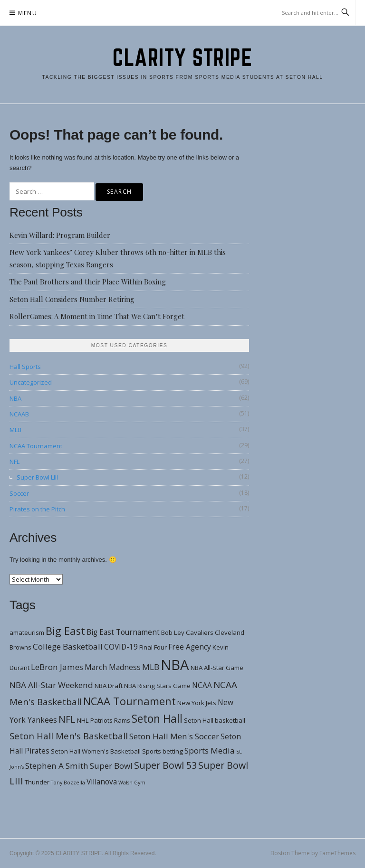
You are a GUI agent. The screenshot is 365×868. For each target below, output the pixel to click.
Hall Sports (25, 367)
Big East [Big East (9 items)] (65, 631)
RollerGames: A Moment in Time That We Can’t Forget (97, 316)
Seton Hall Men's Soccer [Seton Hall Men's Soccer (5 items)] (174, 736)
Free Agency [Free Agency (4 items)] (190, 647)
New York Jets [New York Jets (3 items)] (197, 703)
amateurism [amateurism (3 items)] (27, 632)
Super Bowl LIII (37, 477)
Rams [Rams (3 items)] (122, 720)
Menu (28, 13)
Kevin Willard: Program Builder (60, 235)
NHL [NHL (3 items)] (83, 720)
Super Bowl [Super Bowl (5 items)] (111, 766)
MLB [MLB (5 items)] (151, 667)
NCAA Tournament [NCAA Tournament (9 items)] (130, 701)
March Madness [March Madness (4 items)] (113, 667)
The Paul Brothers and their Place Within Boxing (88, 282)
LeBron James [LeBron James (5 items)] (57, 667)
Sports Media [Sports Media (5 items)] (210, 750)
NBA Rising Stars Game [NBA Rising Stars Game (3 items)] (157, 686)
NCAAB (19, 414)
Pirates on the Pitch (37, 509)
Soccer (19, 493)
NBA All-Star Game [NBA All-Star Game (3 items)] (217, 668)
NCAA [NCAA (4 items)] (202, 685)
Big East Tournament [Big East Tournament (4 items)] (123, 632)
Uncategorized (31, 382)
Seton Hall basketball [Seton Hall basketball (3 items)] (215, 720)
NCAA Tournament (36, 446)
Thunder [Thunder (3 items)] (37, 782)
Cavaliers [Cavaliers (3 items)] (200, 632)
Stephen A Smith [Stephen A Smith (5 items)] (57, 766)
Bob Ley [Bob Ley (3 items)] (173, 632)
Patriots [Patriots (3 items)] (101, 720)
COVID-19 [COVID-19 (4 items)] (121, 647)
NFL (14, 462)
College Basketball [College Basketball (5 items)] (68, 646)
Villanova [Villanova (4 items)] (102, 782)
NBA (15, 398)
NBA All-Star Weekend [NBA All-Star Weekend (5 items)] (51, 685)
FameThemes (337, 853)
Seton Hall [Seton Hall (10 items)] (157, 719)
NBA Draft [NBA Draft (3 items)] (109, 686)
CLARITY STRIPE (182, 57)
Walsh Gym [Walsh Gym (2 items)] (132, 783)
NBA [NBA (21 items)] (175, 665)
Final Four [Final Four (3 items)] (153, 647)
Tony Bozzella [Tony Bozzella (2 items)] (68, 783)
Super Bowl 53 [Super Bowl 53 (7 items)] (165, 765)
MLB (15, 430)
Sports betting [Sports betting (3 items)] (163, 751)
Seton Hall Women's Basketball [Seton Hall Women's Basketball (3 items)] (96, 751)
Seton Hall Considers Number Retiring (72, 299)
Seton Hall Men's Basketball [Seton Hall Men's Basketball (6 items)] (69, 736)
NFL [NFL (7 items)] (67, 719)
